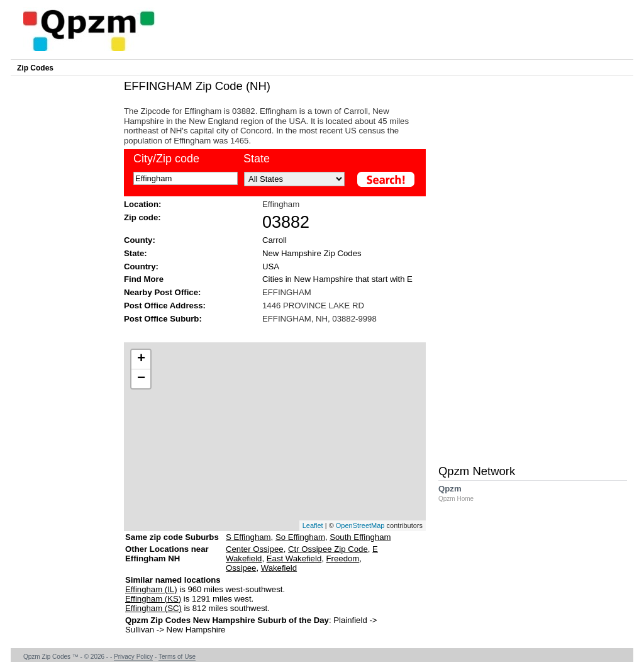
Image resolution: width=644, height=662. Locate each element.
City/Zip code (166, 159)
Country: (141, 266)
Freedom (343, 558)
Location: (142, 204)
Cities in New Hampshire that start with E (337, 279)
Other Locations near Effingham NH (167, 558)
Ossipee (241, 568)
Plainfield (350, 620)
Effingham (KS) (153, 599)
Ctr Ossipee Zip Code (328, 549)
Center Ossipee (255, 549)
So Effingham (300, 537)
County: (140, 240)
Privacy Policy (133, 657)
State (257, 159)
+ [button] (141, 359)
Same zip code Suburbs (172, 537)
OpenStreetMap (360, 525)
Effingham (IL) (151, 589)
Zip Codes (35, 68)
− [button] (141, 379)
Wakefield (279, 568)
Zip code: (142, 217)
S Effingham (248, 537)
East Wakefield (294, 558)
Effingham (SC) (153, 608)
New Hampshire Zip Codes (312, 253)
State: (136, 253)
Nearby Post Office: (162, 292)
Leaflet (313, 525)
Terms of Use (177, 657)
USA (271, 266)
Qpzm (462, 493)
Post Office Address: (165, 306)
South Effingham (360, 537)
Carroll (275, 240)
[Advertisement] (269, 332)
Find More (144, 279)
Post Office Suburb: (163, 319)
